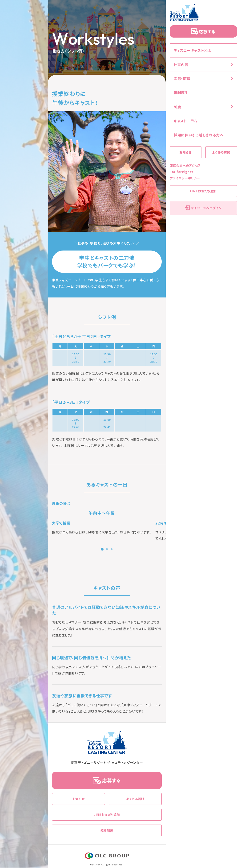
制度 (177, 107)
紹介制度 (107, 830)
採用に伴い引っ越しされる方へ (199, 135)
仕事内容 (181, 64)
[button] (102, 549)
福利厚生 (181, 93)
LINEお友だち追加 (203, 191)
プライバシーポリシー (185, 178)
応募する (207, 31)
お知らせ (185, 152)
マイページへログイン (206, 208)
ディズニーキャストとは (192, 50)
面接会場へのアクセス (185, 165)
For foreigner (182, 172)
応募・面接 (182, 79)
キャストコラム (186, 121)
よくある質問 (221, 152)
